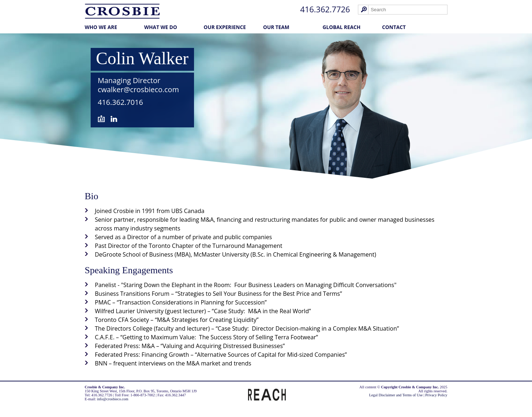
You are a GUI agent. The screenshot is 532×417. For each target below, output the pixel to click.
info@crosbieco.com (113, 399)
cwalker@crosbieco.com (139, 89)
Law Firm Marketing (103, 407)
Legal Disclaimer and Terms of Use (396, 395)
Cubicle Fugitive (139, 407)
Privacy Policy (436, 395)
